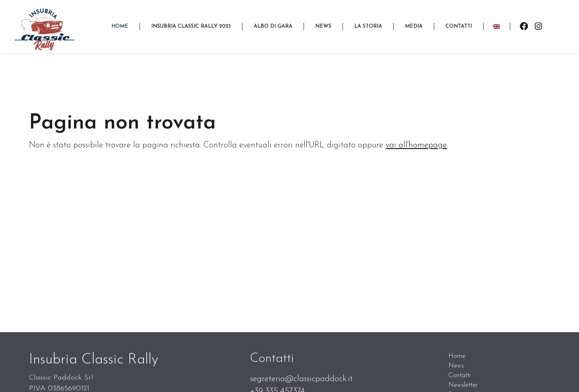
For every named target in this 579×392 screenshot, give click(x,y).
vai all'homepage (416, 145)
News (456, 366)
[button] (191, 26)
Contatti (459, 376)
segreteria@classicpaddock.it (301, 379)
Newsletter (463, 385)
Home (457, 356)
